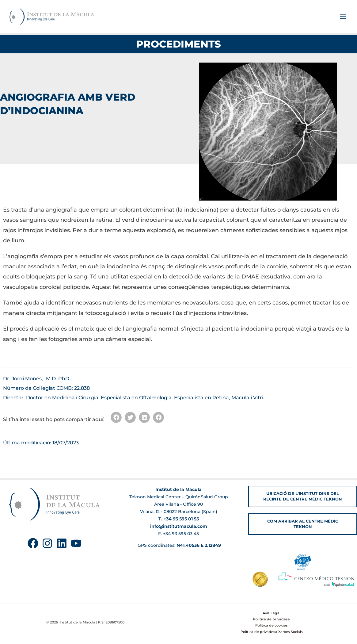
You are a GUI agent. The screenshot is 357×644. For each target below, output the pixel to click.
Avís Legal (272, 613)
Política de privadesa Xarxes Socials (272, 632)
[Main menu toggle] (343, 17)
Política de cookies (272, 626)
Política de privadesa (272, 619)
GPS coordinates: (179, 545)
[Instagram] (47, 544)
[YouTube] (76, 544)
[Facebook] (33, 544)
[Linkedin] (62, 544)
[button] (116, 418)
